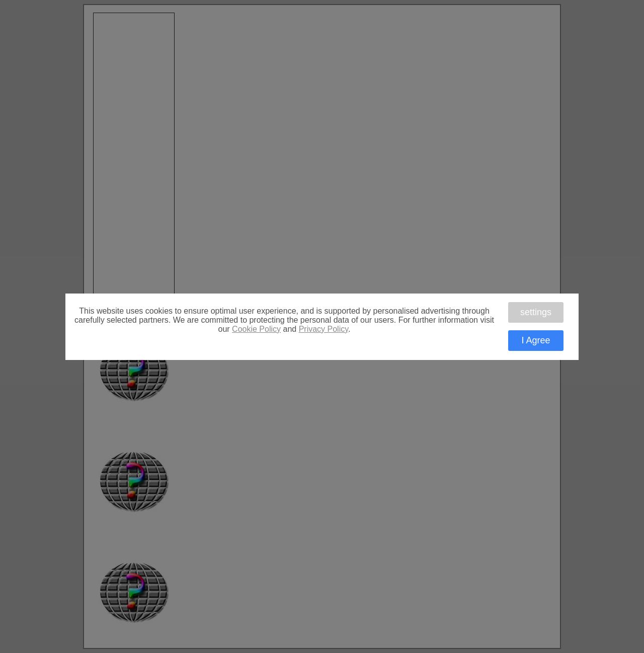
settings (536, 312)
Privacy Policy (324, 329)
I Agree (536, 340)
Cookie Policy (256, 329)
